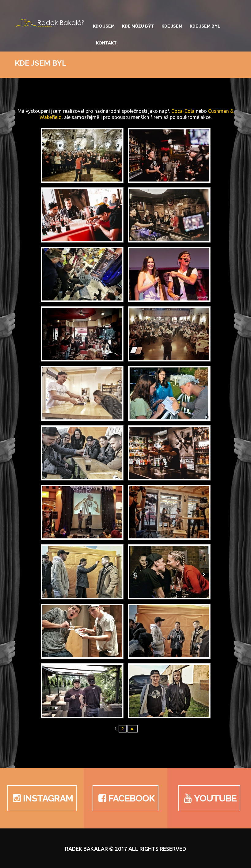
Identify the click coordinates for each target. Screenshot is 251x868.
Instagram (42, 798)
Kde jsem (172, 26)
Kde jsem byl (205, 26)
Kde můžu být (138, 26)
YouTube (209, 798)
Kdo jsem (104, 26)
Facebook (126, 798)
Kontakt (106, 43)
